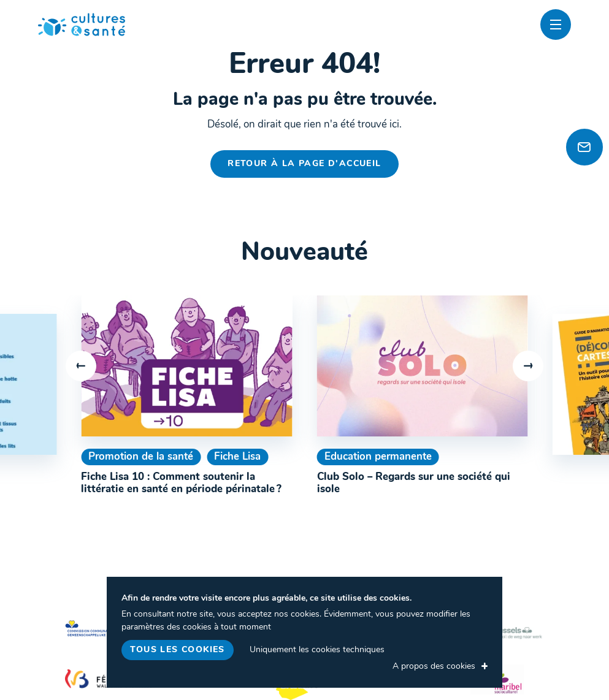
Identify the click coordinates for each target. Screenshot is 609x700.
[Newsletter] (584, 147)
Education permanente (378, 457)
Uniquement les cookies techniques (317, 650)
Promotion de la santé (141, 457)
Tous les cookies (177, 650)
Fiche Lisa (237, 457)
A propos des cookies (434, 667)
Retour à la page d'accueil (304, 164)
